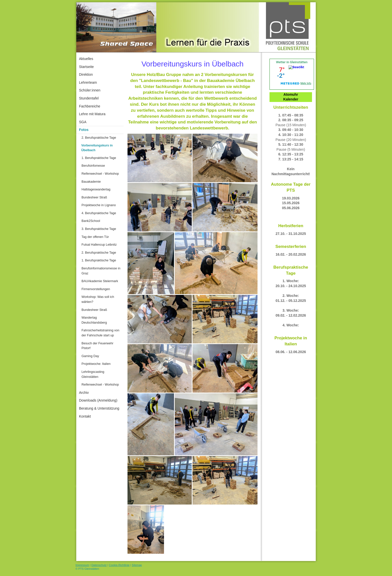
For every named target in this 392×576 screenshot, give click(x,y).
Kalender (291, 99)
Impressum (82, 565)
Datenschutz (99, 565)
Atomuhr (291, 94)
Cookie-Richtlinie (119, 565)
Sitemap (137, 565)
